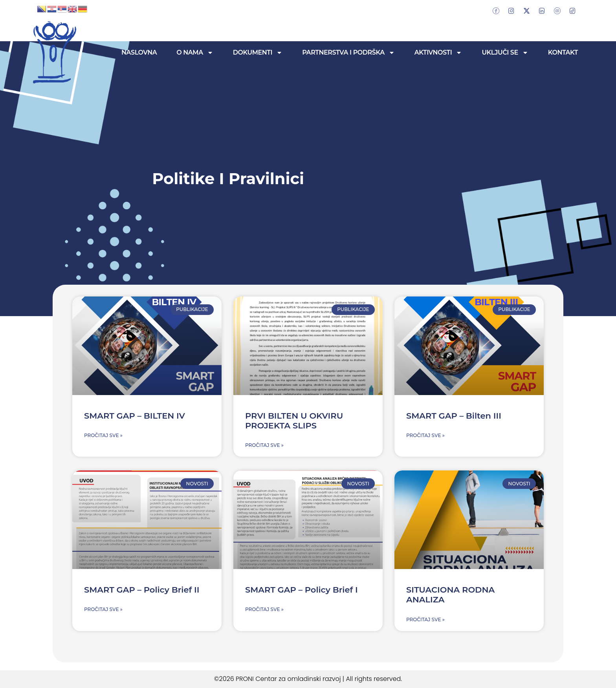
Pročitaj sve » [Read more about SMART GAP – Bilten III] (425, 435)
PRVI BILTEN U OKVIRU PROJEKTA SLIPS (294, 421)
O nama (195, 53)
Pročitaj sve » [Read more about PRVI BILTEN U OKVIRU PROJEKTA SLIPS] (264, 445)
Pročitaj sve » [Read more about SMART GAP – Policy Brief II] (103, 609)
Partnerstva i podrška (348, 53)
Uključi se (505, 53)
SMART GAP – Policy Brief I (302, 590)
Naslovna (139, 52)
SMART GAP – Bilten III (454, 416)
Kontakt (563, 52)
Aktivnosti (438, 53)
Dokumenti (258, 53)
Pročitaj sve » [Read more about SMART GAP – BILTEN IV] (103, 435)
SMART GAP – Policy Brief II (142, 590)
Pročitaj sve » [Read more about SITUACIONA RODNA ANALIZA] (425, 619)
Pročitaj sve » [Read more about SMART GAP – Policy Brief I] (264, 609)
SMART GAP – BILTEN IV (135, 416)
